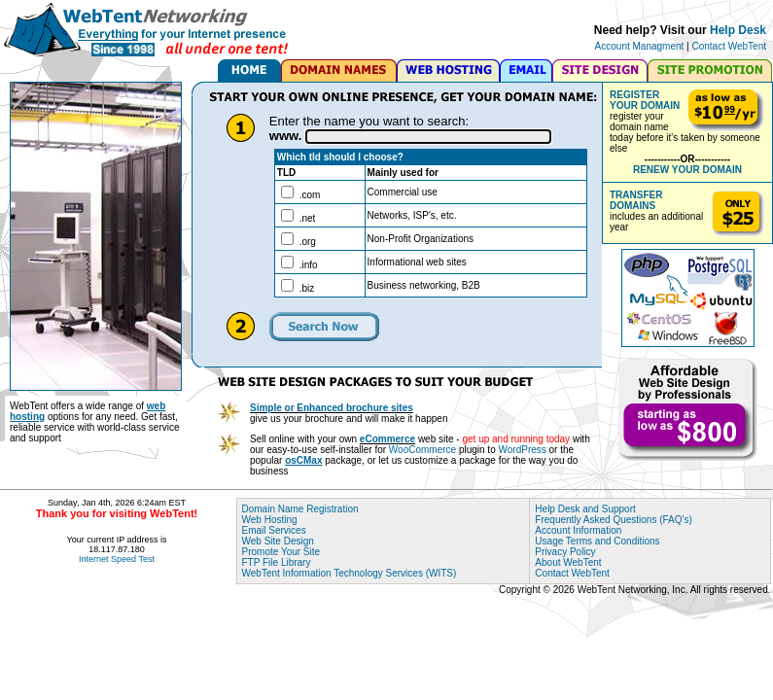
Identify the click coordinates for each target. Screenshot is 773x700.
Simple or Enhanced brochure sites (332, 408)
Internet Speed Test (117, 559)
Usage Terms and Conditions (597, 541)
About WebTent (568, 562)
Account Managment (640, 46)
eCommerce (387, 439)
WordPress (523, 450)
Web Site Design (278, 541)
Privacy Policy (565, 552)
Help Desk (738, 30)
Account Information (578, 530)
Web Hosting (270, 520)
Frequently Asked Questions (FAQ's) (613, 520)
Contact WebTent (729, 46)
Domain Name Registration (300, 509)
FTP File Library (277, 562)
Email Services (274, 530)
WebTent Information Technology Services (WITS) (350, 573)
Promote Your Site (281, 552)
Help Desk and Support (585, 509)
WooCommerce (422, 450)
